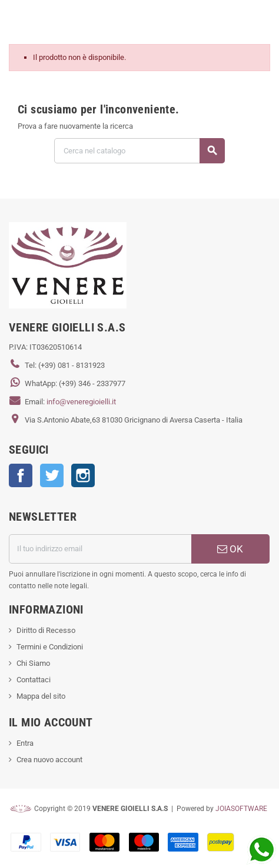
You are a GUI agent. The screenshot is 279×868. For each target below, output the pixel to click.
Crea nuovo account (49, 760)
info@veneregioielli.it (81, 402)
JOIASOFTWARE (241, 809)
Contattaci (34, 680)
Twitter (52, 475)
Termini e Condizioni (50, 647)
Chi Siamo (33, 663)
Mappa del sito (41, 696)
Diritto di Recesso (46, 630)
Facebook (21, 475)
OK (230, 549)
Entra (25, 743)
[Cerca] (139, 151)
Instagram (83, 475)
